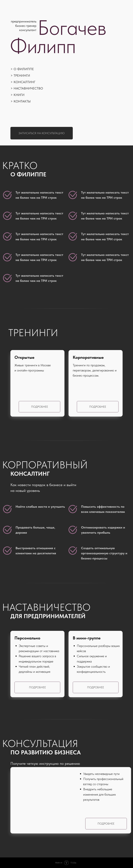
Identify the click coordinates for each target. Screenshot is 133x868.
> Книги (18, 95)
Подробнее (98, 407)
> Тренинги (20, 75)
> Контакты (21, 101)
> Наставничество (27, 88)
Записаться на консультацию (42, 133)
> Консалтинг (23, 82)
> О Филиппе (22, 69)
